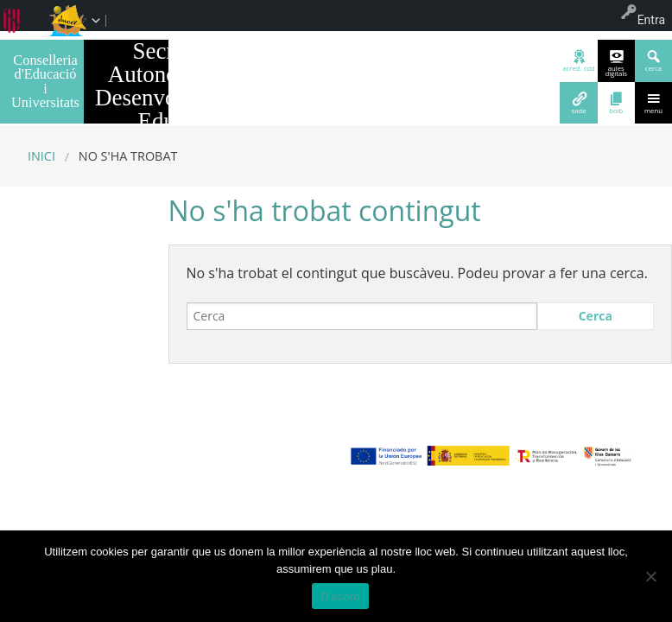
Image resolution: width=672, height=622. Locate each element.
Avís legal (160, 507)
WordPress (507, 507)
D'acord (340, 597)
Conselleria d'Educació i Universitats (45, 81)
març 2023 (89, 455)
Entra (651, 20)
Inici (41, 156)
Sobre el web (225, 507)
